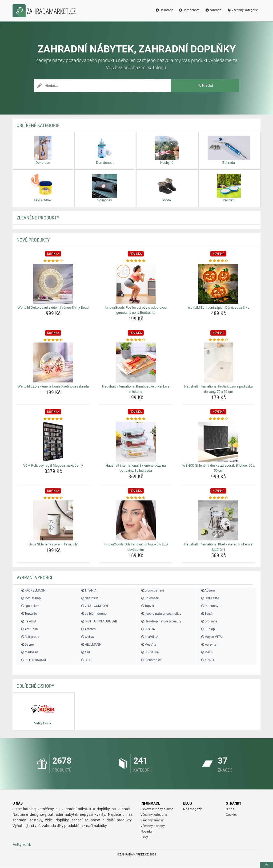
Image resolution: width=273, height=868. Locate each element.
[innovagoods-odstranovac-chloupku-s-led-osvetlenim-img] (136, 520)
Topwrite (29, 614)
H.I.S (86, 660)
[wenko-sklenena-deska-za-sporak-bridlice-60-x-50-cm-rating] (218, 419)
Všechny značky (152, 820)
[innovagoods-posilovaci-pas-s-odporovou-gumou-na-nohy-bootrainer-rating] (136, 261)
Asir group (30, 637)
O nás (230, 809)
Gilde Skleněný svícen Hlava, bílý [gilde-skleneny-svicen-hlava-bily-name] (53, 544)
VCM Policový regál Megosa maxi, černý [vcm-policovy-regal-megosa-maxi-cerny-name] (53, 465)
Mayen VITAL (212, 637)
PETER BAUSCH (34, 660)
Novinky (146, 832)
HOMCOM (210, 598)
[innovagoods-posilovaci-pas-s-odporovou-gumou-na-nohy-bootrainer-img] (136, 284)
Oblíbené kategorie (38, 125)
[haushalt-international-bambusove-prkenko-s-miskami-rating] (136, 340)
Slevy (144, 837)
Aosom (208, 590)
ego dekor (30, 606)
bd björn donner (94, 614)
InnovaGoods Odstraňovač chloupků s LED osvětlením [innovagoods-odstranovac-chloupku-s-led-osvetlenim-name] (136, 547)
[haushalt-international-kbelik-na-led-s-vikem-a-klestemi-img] (218, 520)
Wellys (87, 637)
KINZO (207, 660)
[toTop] (266, 865)
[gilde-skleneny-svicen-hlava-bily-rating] (53, 498)
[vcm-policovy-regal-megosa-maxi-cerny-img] (53, 442)
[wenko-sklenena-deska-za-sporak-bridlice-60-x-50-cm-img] (218, 442)
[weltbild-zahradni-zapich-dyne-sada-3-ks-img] (218, 284)
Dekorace (164, 10)
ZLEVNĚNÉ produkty (38, 218)
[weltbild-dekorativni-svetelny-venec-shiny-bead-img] (53, 284)
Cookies (232, 815)
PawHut (28, 621)
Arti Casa (29, 629)
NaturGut (89, 598)
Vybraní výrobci (34, 578)
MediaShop (31, 598)
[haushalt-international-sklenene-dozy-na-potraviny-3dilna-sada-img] (136, 442)
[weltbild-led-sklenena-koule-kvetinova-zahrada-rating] (53, 340)
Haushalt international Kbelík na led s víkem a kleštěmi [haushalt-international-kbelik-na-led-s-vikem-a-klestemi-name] (218, 547)
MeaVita (148, 645)
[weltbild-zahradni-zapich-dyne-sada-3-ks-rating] (218, 261)
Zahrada (213, 10)
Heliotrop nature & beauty (161, 621)
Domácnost (189, 10)
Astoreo (88, 629)
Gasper (28, 645)
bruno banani (152, 590)
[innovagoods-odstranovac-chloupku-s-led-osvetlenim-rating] (136, 498)
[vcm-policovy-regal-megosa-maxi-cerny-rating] (53, 419)
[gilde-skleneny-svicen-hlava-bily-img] (53, 520)
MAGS (207, 652)
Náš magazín (193, 809)
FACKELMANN (33, 590)
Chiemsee (150, 598)
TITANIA (89, 590)
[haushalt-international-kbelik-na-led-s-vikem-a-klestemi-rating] (218, 498)
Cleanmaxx (151, 660)
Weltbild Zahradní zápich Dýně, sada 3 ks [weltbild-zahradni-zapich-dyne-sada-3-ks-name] (218, 307)
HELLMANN (91, 645)
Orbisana (209, 621)
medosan (29, 652)
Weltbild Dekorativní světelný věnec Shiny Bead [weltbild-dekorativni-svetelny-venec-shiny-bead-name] (53, 307)
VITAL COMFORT (95, 606)
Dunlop (208, 629)
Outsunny (209, 606)
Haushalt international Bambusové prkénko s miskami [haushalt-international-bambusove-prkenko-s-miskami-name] (136, 389)
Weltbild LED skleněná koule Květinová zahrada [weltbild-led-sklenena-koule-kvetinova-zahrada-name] (53, 386)
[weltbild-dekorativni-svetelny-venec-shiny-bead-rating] (53, 261)
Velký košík (22, 845)
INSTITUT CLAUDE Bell (99, 621)
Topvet (147, 606)
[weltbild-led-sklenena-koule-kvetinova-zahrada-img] (53, 362)
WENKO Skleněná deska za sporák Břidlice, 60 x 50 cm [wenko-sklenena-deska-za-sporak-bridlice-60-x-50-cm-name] (218, 468)
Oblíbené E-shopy (35, 686)
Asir (85, 652)
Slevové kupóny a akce (157, 809)
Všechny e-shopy (153, 826)
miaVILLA (149, 637)
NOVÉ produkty (33, 240)
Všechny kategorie (242, 10)
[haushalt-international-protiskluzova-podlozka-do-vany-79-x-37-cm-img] (218, 362)
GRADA (148, 629)
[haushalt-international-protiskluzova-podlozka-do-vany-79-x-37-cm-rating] (218, 340)
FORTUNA (150, 652)
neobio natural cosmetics (161, 614)
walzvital (209, 645)
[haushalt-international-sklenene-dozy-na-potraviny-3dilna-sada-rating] (136, 419)
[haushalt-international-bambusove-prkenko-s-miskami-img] (136, 362)
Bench (207, 614)
